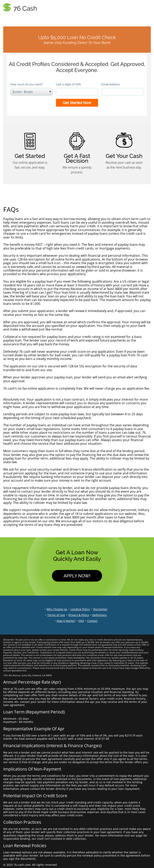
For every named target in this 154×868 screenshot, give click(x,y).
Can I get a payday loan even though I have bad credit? (44, 348)
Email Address (110, 84)
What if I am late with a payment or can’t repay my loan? (45, 484)
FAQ (81, 621)
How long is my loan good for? (26, 410)
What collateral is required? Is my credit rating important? (47, 333)
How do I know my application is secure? (34, 363)
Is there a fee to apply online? (25, 385)
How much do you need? (27, 84)
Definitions (99, 615)
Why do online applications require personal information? (47, 466)
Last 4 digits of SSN (68, 84)
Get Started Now (77, 103)
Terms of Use (56, 615)
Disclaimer (100, 609)
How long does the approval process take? (35, 307)
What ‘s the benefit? (18, 241)
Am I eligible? (13, 278)
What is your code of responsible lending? (35, 506)
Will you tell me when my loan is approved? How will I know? (48, 374)
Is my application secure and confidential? (35, 252)
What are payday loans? (21, 215)
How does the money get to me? (28, 318)
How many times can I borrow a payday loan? (37, 421)
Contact (92, 621)
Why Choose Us (57, 609)
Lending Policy (80, 609)
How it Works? (66, 621)
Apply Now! (77, 576)
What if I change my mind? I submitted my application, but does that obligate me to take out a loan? (74, 394)
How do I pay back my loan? (24, 447)
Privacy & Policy (79, 615)
